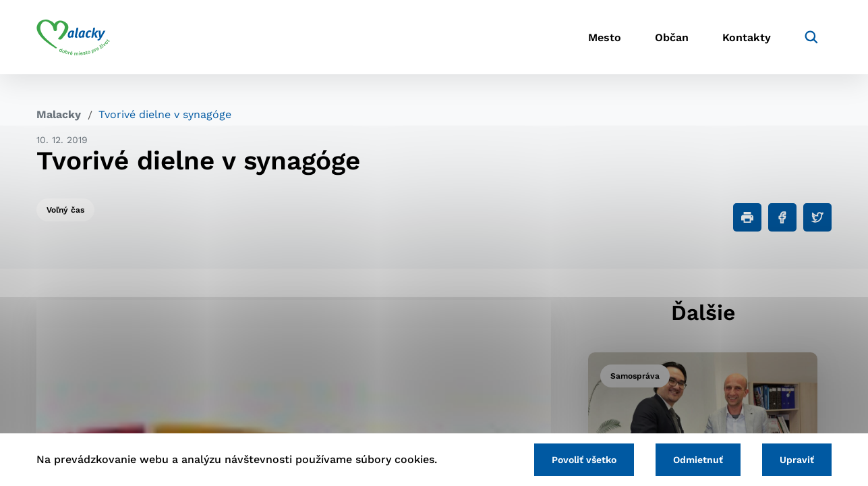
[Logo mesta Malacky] (73, 37)
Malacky (59, 114)
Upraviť (797, 460)
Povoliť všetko (584, 460)
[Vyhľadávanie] (811, 37)
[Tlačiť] (747, 217)
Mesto (605, 37)
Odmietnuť (698, 460)
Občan (672, 37)
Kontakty (747, 37)
